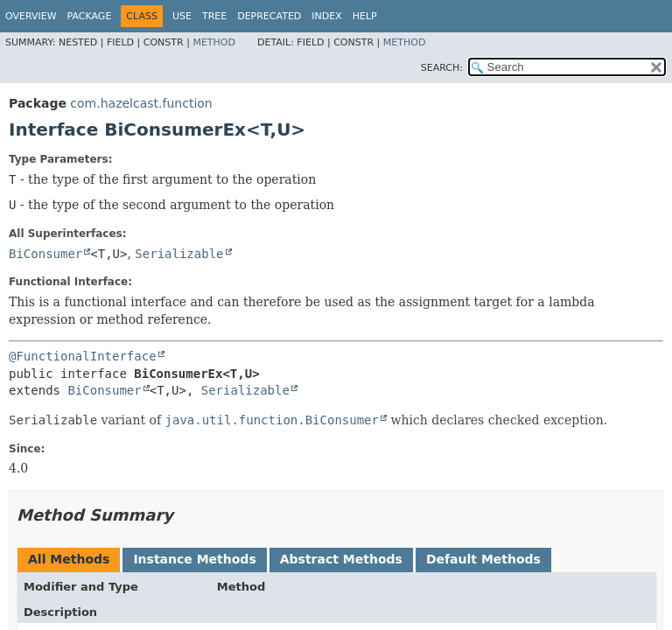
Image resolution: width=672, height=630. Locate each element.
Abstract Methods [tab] (341, 559)
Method (214, 42)
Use (182, 16)
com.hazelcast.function (141, 103)
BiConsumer (45, 254)
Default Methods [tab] (483, 559)
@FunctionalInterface (83, 356)
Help (365, 16)
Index (326, 16)
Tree (214, 16)
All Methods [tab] (69, 559)
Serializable (179, 254)
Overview (31, 16)
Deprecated (269, 16)
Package (90, 16)
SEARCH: (442, 68)
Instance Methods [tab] (194, 559)
